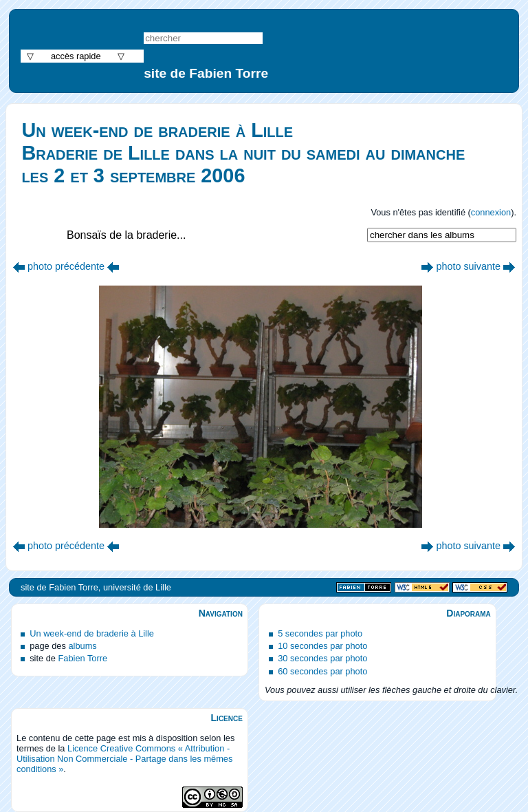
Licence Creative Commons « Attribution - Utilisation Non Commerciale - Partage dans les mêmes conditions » (124, 759)
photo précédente (66, 266)
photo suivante (468, 266)
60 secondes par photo (322, 671)
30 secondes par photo (322, 658)
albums (82, 646)
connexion (491, 212)
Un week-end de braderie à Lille (92, 633)
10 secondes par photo (322, 646)
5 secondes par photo (320, 633)
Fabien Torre (82, 658)
